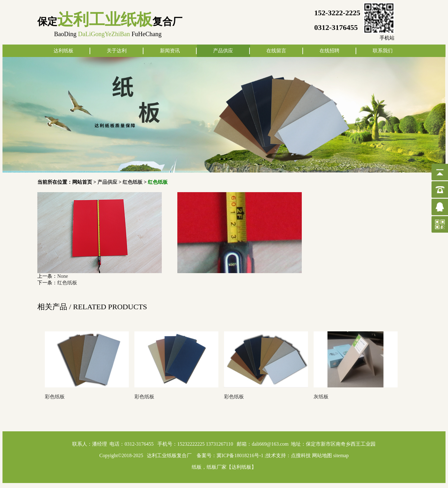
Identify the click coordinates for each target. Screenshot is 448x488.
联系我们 (383, 51)
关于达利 (117, 51)
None (63, 276)
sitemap (341, 455)
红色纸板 (133, 182)
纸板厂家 (217, 467)
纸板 (197, 467)
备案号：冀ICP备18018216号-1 (230, 455)
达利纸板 (63, 51)
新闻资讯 (170, 51)
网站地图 (322, 455)
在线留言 (276, 51)
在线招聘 (329, 51)
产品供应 (223, 51)
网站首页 (82, 182)
